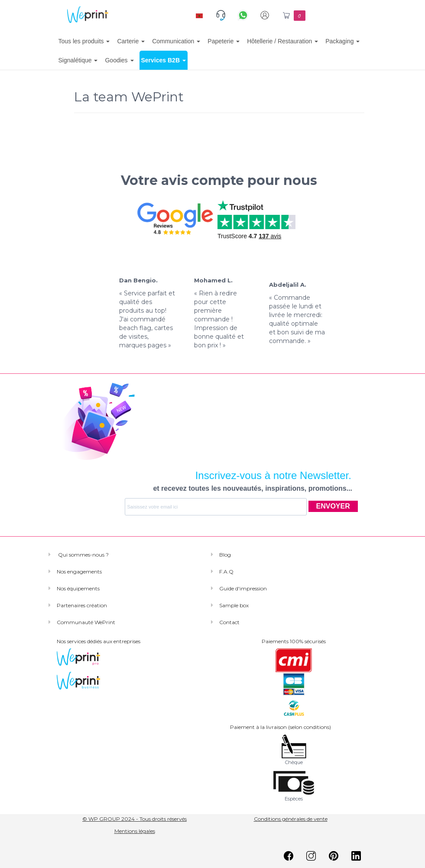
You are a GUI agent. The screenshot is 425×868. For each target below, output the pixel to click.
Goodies (119, 60)
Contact (229, 622)
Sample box (234, 605)
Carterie (131, 41)
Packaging (342, 41)
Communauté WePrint (86, 622)
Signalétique (78, 60)
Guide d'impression (243, 588)
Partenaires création (82, 605)
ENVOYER (333, 506)
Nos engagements (79, 572)
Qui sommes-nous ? (83, 555)
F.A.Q (226, 572)
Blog (225, 555)
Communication (176, 41)
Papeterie (224, 41)
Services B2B (164, 60)
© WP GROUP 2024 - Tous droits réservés (135, 819)
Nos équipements (78, 588)
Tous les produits (84, 41)
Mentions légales (135, 831)
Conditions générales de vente (291, 819)
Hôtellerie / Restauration (282, 41)
